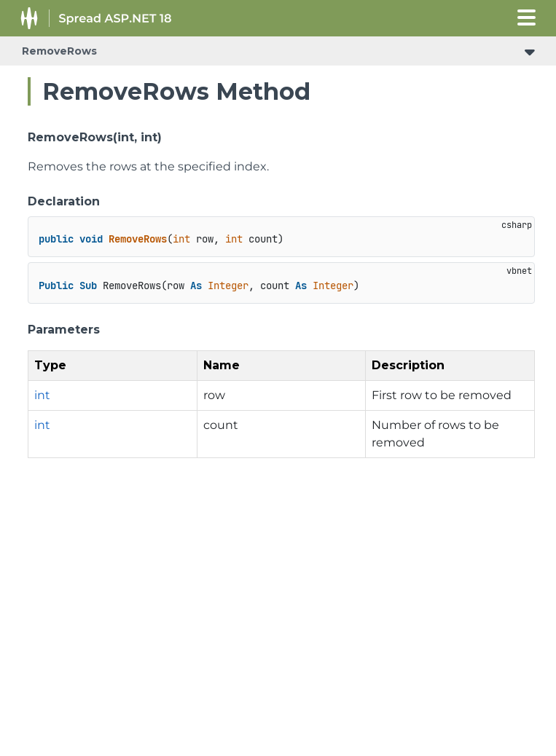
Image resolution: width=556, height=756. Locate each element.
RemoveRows (59, 51)
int (42, 395)
